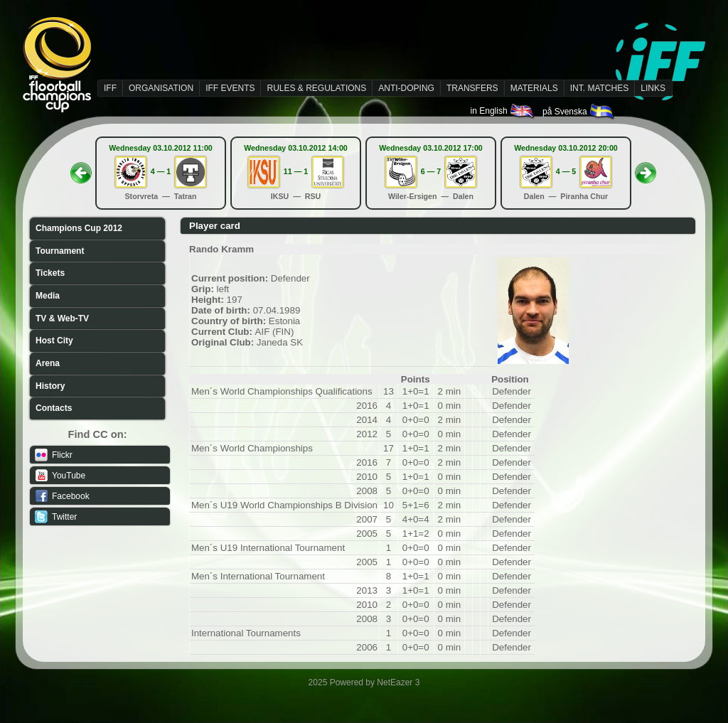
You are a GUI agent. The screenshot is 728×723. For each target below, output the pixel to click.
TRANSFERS (472, 88)
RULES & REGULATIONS (316, 88)
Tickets (50, 273)
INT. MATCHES (599, 88)
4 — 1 (161, 171)
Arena (48, 363)
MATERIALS (534, 88)
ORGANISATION (161, 88)
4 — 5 (566, 171)
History (50, 386)
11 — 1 (296, 171)
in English (503, 111)
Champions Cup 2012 (79, 228)
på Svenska (579, 112)
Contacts (54, 408)
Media (48, 296)
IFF (110, 88)
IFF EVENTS (230, 88)
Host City (54, 341)
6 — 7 (431, 171)
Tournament (60, 251)
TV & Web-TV (62, 318)
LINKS (653, 88)
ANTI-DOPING (406, 88)
